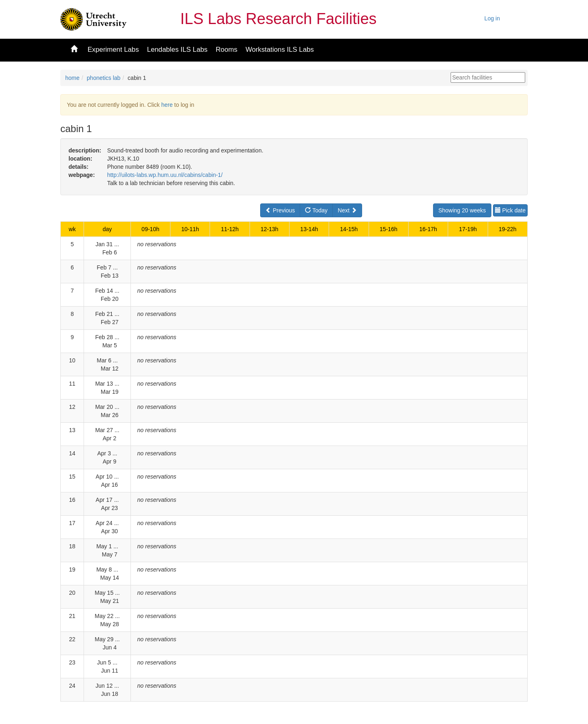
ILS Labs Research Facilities (279, 19)
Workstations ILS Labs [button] (280, 50)
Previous (280, 210)
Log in (492, 18)
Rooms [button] (227, 50)
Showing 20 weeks (462, 210)
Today (316, 210)
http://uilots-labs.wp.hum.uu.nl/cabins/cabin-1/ (165, 175)
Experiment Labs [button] (113, 50)
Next (347, 210)
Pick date (510, 210)
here (167, 105)
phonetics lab (104, 78)
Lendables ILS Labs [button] (177, 50)
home (72, 78)
